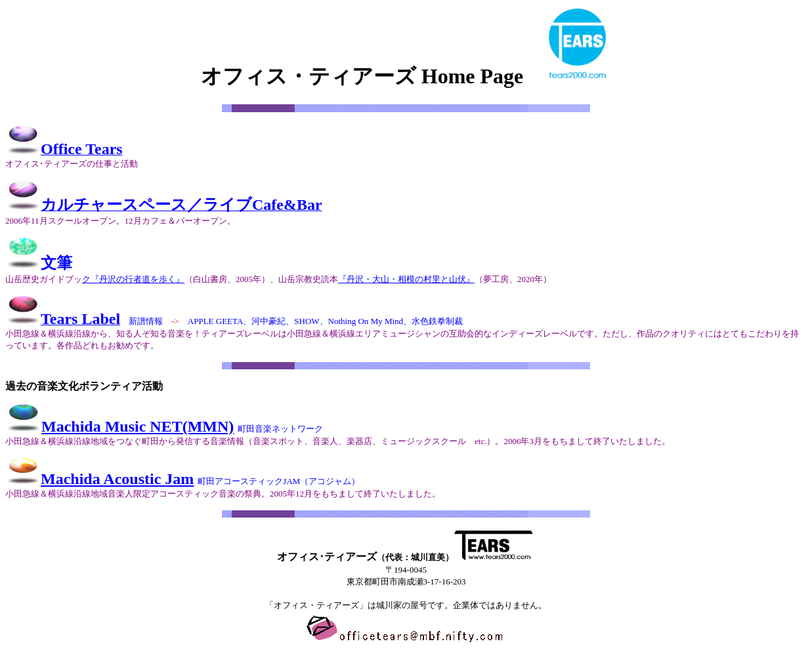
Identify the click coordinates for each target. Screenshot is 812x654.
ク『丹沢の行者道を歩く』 (133, 279)
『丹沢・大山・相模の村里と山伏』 (406, 279)
